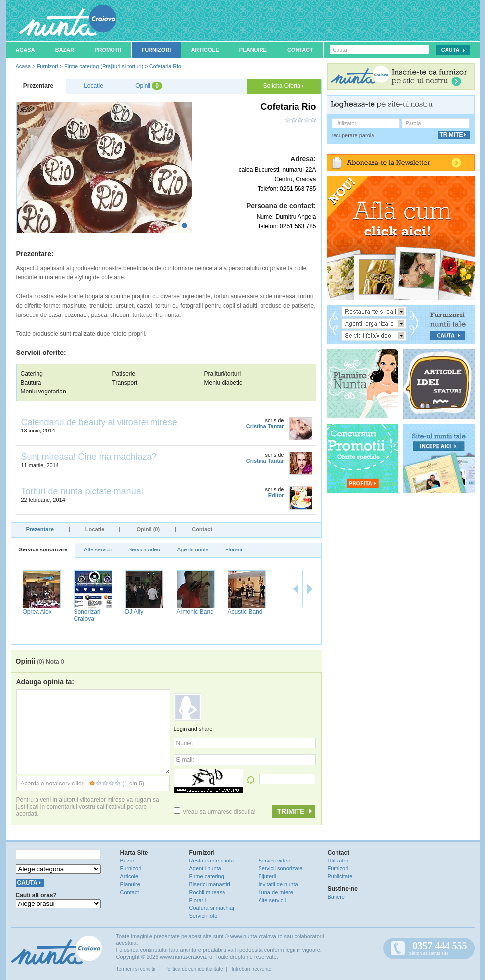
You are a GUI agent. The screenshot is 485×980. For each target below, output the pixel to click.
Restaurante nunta (212, 861)
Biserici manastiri (210, 884)
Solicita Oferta (284, 86)
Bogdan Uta (37, 612)
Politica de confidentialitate (193, 969)
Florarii (234, 549)
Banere (336, 897)
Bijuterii (267, 876)
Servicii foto (204, 916)
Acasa (25, 50)
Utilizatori (339, 861)
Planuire (253, 50)
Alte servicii (98, 549)
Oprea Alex (190, 612)
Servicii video (144, 549)
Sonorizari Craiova (240, 615)
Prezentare (40, 529)
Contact (300, 50)
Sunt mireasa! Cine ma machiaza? (89, 457)
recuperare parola (353, 135)
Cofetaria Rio (165, 66)
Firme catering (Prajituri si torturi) (104, 66)
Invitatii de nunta (278, 884)
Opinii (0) (148, 529)
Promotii (108, 50)
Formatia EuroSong (137, 615)
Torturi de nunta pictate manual (82, 491)
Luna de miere (276, 892)
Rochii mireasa (207, 892)
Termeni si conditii (136, 969)
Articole (205, 50)
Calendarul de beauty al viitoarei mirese (99, 422)
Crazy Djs (85, 612)
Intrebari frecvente (252, 969)
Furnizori (156, 50)
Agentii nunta (193, 549)
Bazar (65, 50)
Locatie (95, 529)
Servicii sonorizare (43, 549)
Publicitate (340, 876)
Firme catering (207, 876)
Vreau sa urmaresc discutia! (215, 812)
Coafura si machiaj (212, 908)
